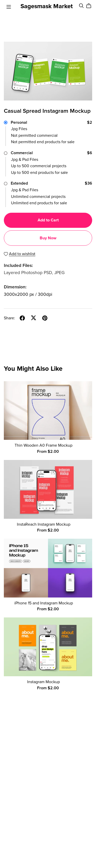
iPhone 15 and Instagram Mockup (44, 603)
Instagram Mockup (44, 682)
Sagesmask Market (47, 6)
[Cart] (91, 6)
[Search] (81, 6)
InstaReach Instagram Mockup (44, 524)
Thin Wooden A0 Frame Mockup (44, 445)
